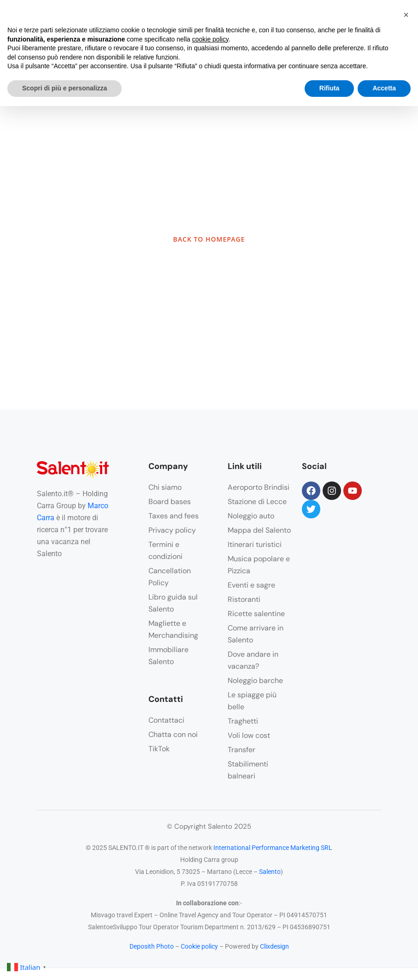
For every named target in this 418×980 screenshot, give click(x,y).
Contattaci (166, 720)
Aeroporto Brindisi (259, 487)
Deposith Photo (152, 946)
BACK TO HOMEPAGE (209, 239)
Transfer (241, 750)
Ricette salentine (256, 614)
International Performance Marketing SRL (273, 848)
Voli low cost (249, 735)
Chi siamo (165, 487)
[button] (406, 15)
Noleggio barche (255, 680)
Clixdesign (274, 946)
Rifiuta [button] (330, 88)
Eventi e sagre (251, 585)
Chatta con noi (173, 734)
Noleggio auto (251, 516)
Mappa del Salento (259, 530)
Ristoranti (244, 599)
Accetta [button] (384, 88)
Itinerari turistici (255, 544)
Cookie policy (199, 946)
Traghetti (243, 721)
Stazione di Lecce (257, 502)
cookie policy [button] (210, 39)
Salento (270, 872)
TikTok (159, 749)
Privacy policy (172, 530)
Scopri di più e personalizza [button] (65, 88)
